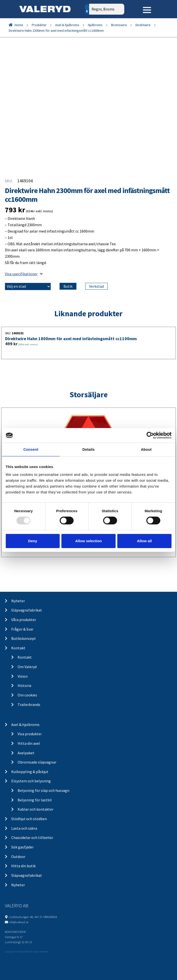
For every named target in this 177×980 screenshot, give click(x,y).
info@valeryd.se (19, 922)
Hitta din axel (29, 743)
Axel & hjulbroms (67, 25)
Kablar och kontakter (36, 809)
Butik (68, 286)
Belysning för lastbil (35, 800)
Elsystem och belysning (31, 781)
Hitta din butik (23, 866)
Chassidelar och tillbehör (32, 837)
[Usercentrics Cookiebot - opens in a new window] (150, 435)
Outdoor (18, 857)
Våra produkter (24, 620)
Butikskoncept (24, 638)
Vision (23, 676)
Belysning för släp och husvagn (43, 790)
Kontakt (18, 648)
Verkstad (96, 286)
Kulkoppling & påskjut (30, 772)
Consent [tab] (31, 449)
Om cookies (27, 695)
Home (19, 25)
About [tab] (146, 449)
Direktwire (143, 25)
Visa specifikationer (24, 274)
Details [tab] (89, 449)
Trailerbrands (29, 704)
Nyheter (18, 601)
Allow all (144, 541)
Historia (24, 685)
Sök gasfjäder (22, 847)
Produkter (39, 25)
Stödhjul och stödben (29, 819)
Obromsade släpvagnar (37, 762)
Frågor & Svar (22, 629)
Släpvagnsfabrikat (27, 610)
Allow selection (88, 541)
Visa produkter (30, 734)
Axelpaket (26, 753)
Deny (33, 541)
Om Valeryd (27, 667)
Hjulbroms (95, 25)
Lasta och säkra (24, 828)
